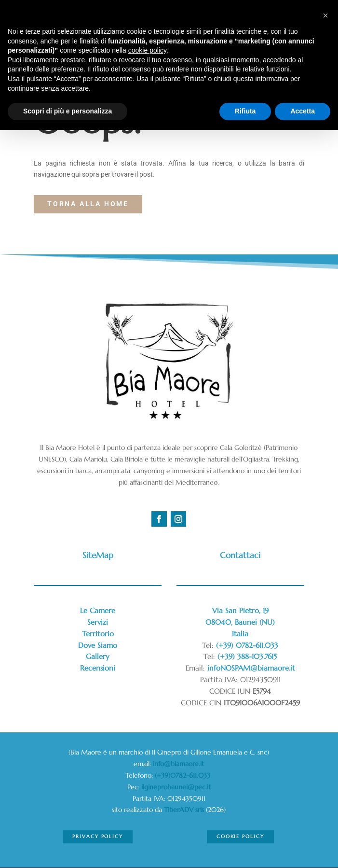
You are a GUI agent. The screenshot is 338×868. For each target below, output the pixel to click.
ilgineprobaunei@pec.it (176, 787)
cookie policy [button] (147, 50)
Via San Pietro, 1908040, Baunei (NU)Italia (240, 622)
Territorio (98, 634)
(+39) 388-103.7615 (247, 656)
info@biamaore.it (178, 764)
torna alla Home (88, 204)
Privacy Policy (98, 836)
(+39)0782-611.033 (183, 775)
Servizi (98, 622)
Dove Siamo (98, 645)
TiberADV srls (184, 810)
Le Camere (98, 610)
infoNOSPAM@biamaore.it (251, 668)
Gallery (98, 656)
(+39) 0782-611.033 (247, 645)
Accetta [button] (303, 111)
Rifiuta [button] (245, 111)
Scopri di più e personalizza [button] (68, 111)
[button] (325, 15)
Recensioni (98, 668)
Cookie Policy (240, 836)
